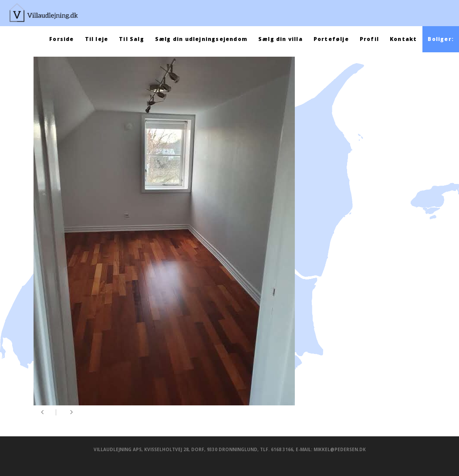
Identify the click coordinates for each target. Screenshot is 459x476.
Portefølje (331, 39)
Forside (61, 39)
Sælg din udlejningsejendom (201, 39)
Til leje (97, 39)
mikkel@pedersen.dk (340, 449)
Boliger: (441, 39)
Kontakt (403, 39)
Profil (369, 39)
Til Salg (132, 39)
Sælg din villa (280, 39)
